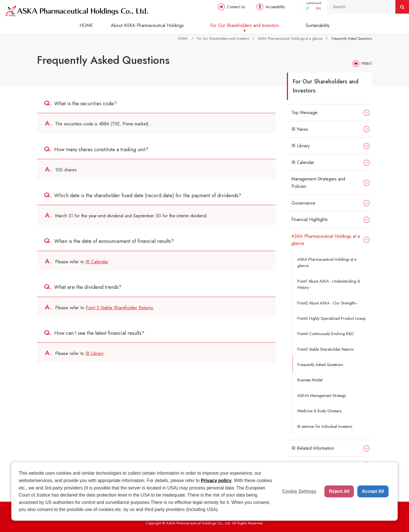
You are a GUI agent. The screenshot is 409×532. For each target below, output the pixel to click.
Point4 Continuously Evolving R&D (326, 334)
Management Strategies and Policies (318, 183)
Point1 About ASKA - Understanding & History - (329, 284)
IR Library (94, 353)
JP (308, 8)
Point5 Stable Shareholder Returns (325, 349)
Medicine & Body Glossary (320, 411)
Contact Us (236, 7)
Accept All (373, 491)
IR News (300, 129)
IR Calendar (97, 262)
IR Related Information (313, 448)
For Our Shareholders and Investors (245, 25)
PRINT (367, 64)
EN (318, 8)
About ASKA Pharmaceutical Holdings (147, 25)
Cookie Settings (299, 491)
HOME (86, 25)
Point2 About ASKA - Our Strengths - (328, 303)
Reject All (339, 491)
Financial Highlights (310, 219)
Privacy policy (216, 481)
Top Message (304, 113)
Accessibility (275, 7)
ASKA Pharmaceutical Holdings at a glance (290, 39)
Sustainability (318, 25)
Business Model (310, 380)
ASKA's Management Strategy (322, 396)
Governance (303, 203)
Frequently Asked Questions (320, 365)
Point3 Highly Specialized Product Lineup (331, 318)
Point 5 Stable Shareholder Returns (119, 308)
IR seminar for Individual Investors (325, 426)
